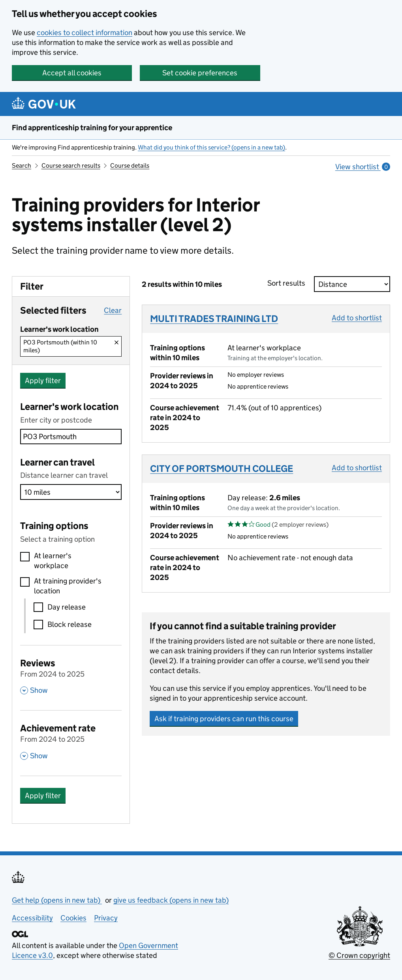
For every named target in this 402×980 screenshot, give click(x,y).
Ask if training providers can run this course (224, 719)
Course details (130, 166)
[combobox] (71, 437)
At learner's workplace (53, 561)
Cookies (73, 918)
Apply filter (43, 381)
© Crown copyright (359, 955)
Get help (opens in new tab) (57, 900)
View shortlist (363, 167)
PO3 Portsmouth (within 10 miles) (60, 346)
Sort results (289, 283)
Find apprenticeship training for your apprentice (92, 128)
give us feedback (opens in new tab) (171, 900)
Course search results (71, 166)
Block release (70, 624)
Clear (113, 310)
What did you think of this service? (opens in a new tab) (211, 147)
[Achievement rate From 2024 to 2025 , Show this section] (71, 741)
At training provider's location (68, 586)
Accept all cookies (72, 73)
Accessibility (32, 918)
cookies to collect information (85, 33)
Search (22, 166)
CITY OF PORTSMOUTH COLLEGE (222, 468)
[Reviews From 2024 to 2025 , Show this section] (71, 676)
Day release (67, 607)
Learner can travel (57, 462)
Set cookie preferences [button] (200, 73)
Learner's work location (69, 407)
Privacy (106, 918)
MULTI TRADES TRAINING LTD (214, 319)
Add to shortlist (357, 318)
